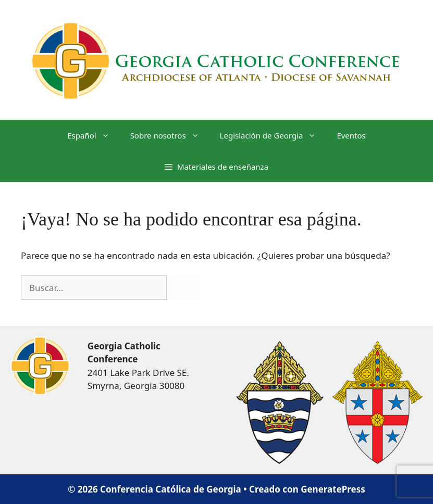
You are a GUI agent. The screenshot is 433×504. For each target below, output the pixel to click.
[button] (217, 167)
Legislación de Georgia (273, 135)
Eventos (351, 135)
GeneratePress (333, 489)
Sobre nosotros (170, 135)
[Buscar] (184, 288)
